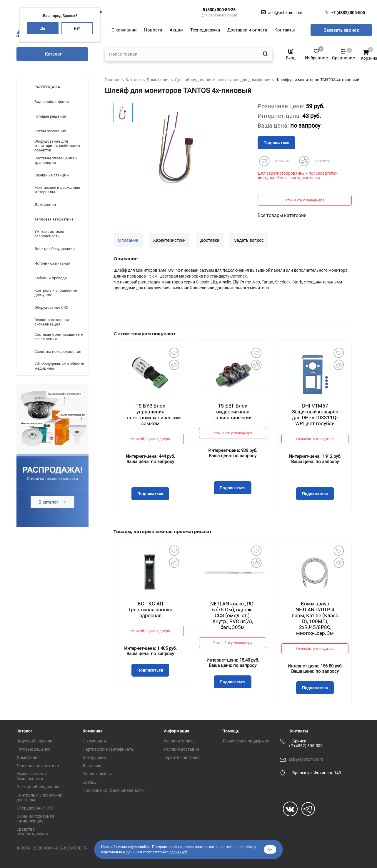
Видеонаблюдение (34, 741)
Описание (128, 240)
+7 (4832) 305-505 (348, 13)
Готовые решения (34, 749)
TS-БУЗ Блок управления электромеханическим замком (154, 415)
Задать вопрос (249, 240)
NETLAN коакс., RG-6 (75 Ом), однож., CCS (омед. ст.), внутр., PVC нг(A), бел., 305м (233, 615)
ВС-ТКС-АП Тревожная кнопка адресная (150, 610)
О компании (94, 741)
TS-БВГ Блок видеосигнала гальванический (233, 412)
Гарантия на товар (182, 757)
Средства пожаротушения (32, 832)
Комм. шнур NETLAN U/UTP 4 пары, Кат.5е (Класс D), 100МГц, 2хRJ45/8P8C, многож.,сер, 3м (315, 618)
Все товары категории (282, 215)
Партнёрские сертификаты (109, 749)
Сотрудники (94, 757)
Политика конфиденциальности (114, 790)
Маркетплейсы (97, 774)
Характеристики (169, 240)
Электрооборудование (38, 787)
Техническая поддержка (246, 741)
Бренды (90, 782)
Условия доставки (181, 749)
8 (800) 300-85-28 (219, 10)
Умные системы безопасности (32, 776)
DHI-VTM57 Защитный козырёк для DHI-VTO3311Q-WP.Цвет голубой (315, 415)
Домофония (28, 757)
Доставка (210, 240)
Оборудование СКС (35, 808)
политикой (178, 852)
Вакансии (92, 766)
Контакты (298, 731)
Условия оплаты (180, 741)
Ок (270, 849)
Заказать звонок (341, 30)
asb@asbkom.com (306, 759)
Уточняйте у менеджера (305, 200)
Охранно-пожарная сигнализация (35, 819)
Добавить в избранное (174, 353)
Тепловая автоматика (38, 766)
